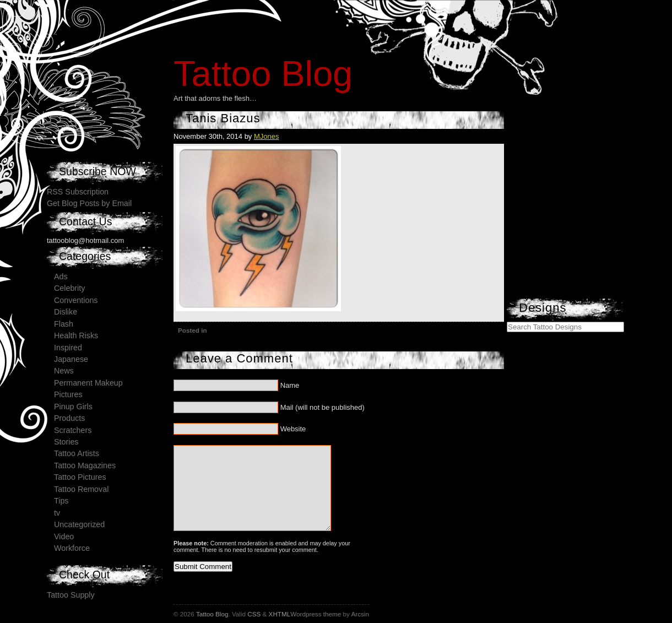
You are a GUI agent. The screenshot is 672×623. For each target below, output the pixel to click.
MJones (267, 136)
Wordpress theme (316, 614)
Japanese (71, 359)
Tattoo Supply (71, 595)
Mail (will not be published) (323, 407)
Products (69, 418)
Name (290, 385)
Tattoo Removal (81, 489)
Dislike (66, 312)
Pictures (68, 394)
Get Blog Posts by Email (89, 203)
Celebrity (69, 288)
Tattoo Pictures (80, 477)
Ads (61, 277)
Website (293, 429)
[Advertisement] (589, 229)
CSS (254, 614)
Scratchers (73, 430)
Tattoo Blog (263, 74)
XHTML (280, 614)
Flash (64, 324)
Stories (66, 442)
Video (64, 537)
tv (57, 513)
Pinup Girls (73, 407)
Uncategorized (79, 524)
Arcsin (360, 614)
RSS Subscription (78, 192)
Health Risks (76, 335)
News (64, 371)
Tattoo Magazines (85, 465)
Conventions (76, 300)
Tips (61, 501)
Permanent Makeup (88, 383)
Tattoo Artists (77, 453)
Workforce (72, 548)
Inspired (68, 348)
